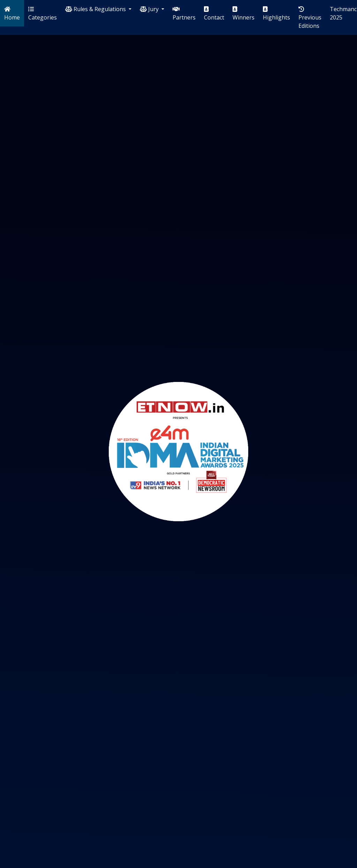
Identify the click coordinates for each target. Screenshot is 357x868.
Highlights (276, 14)
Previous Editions (310, 18)
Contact (214, 14)
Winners (244, 14)
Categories (43, 14)
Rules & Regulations (96, 9)
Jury (150, 9)
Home (12, 14)
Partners (184, 14)
